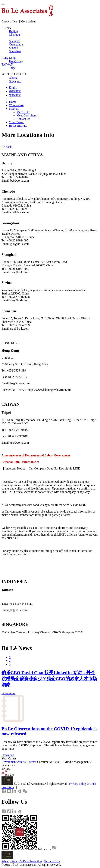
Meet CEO (23, 112)
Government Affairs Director (19, 762)
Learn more (8, 693)
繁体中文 (15, 95)
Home (13, 102)
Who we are (16, 105)
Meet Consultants (27, 115)
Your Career (16, 122)
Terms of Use (52, 861)
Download (8, 755)
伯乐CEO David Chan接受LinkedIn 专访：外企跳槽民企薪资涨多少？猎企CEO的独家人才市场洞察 (49, 679)
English (14, 87)
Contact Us (23, 119)
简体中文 (15, 91)
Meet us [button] (14, 109)
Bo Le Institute (18, 126)
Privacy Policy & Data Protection (22, 861)
